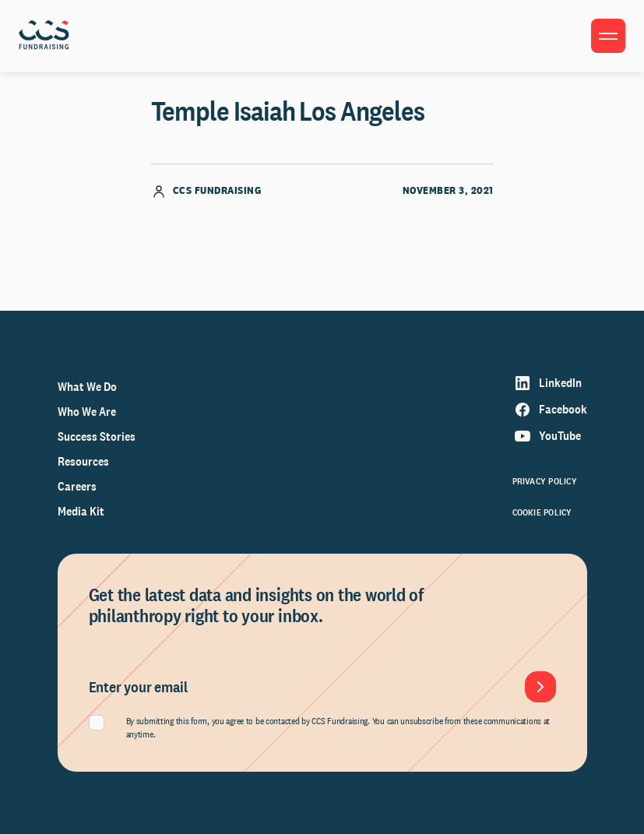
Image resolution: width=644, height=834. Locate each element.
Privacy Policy (545, 481)
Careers (77, 486)
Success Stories (97, 436)
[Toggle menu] (608, 36)
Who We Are (87, 412)
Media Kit (81, 511)
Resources (83, 461)
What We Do (87, 387)
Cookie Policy (542, 512)
